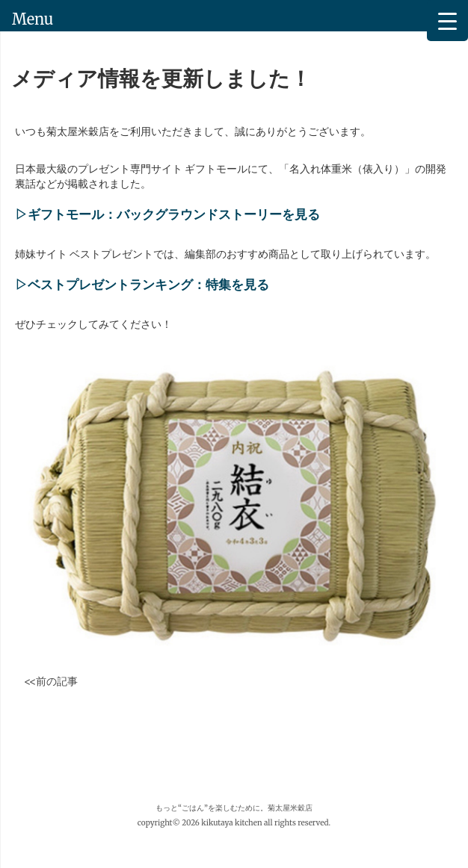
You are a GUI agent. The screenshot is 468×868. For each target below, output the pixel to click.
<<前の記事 (51, 681)
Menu (33, 19)
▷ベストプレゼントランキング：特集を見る (142, 285)
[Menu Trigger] (447, 21)
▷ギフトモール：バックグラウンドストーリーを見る (167, 215)
